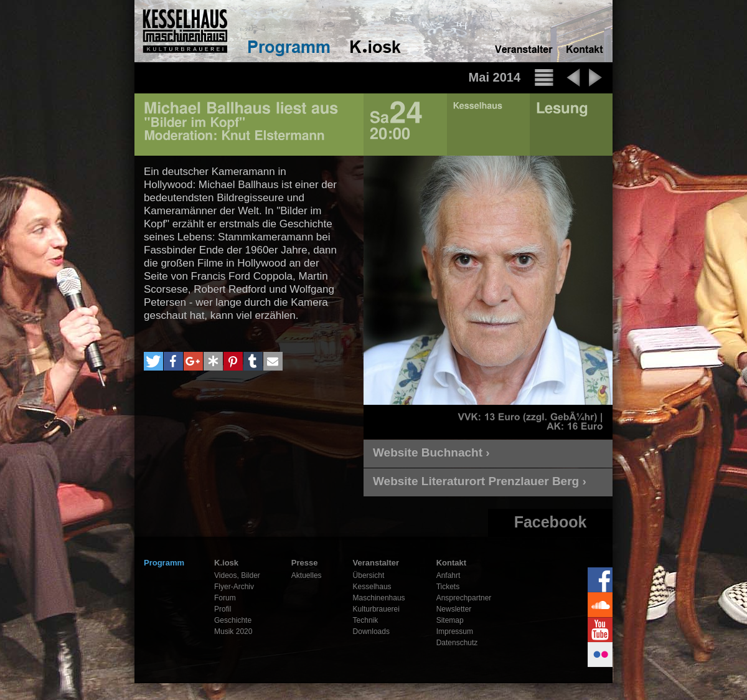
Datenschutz (457, 643)
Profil (223, 609)
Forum (225, 598)
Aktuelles (307, 575)
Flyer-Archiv (234, 587)
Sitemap (450, 620)
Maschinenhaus (379, 598)
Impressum (455, 631)
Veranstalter (376, 563)
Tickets (448, 587)
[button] (153, 361)
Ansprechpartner (464, 598)
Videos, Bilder (237, 575)
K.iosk (226, 563)
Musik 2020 (233, 631)
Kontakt (451, 563)
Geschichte (233, 620)
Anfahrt (449, 575)
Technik (366, 620)
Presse (305, 563)
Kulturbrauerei (376, 609)
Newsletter (454, 609)
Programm (164, 563)
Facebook (551, 522)
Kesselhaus (372, 587)
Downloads (371, 631)
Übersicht (369, 575)
